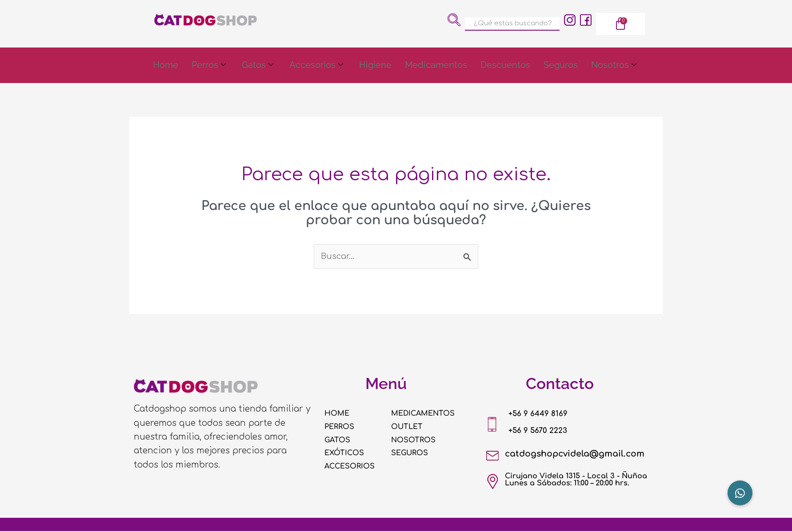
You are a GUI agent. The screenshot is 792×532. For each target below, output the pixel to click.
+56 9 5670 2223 (544, 431)
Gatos (258, 66)
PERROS (341, 427)
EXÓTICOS (347, 453)
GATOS (339, 440)
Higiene (375, 65)
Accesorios (316, 66)
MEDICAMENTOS (427, 414)
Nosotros (614, 66)
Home (166, 65)
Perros (209, 66)
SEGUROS (412, 453)
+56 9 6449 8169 (544, 414)
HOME (339, 414)
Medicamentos (436, 65)
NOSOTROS (416, 440)
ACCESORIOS (353, 467)
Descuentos (505, 65)
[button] (740, 493)
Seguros (561, 65)
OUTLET (409, 427)
